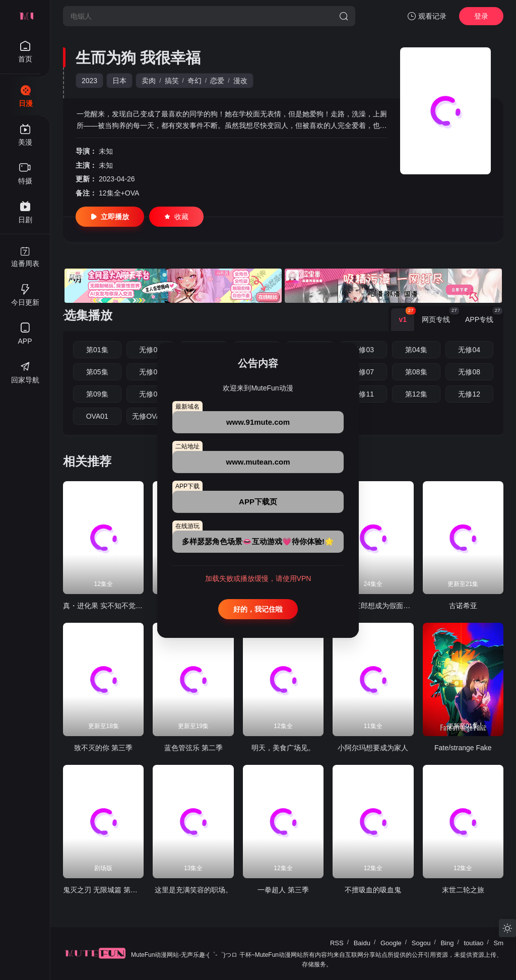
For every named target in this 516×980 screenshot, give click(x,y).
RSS (337, 943)
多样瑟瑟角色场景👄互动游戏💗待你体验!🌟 (258, 541)
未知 (106, 151)
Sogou (421, 943)
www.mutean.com (258, 462)
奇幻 (195, 81)
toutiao (473, 943)
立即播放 (110, 217)
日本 (119, 81)
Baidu (362, 943)
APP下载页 (258, 502)
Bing (447, 943)
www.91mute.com (258, 422)
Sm (499, 943)
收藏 (176, 217)
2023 (89, 81)
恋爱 (217, 81)
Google (391, 943)
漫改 (240, 81)
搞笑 (172, 81)
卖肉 (149, 81)
